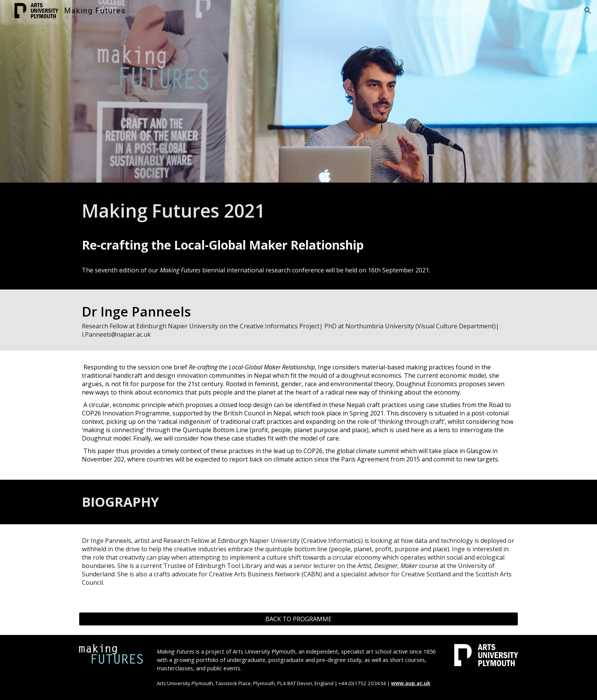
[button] (588, 11)
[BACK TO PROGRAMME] (298, 619)
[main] (298, 211)
